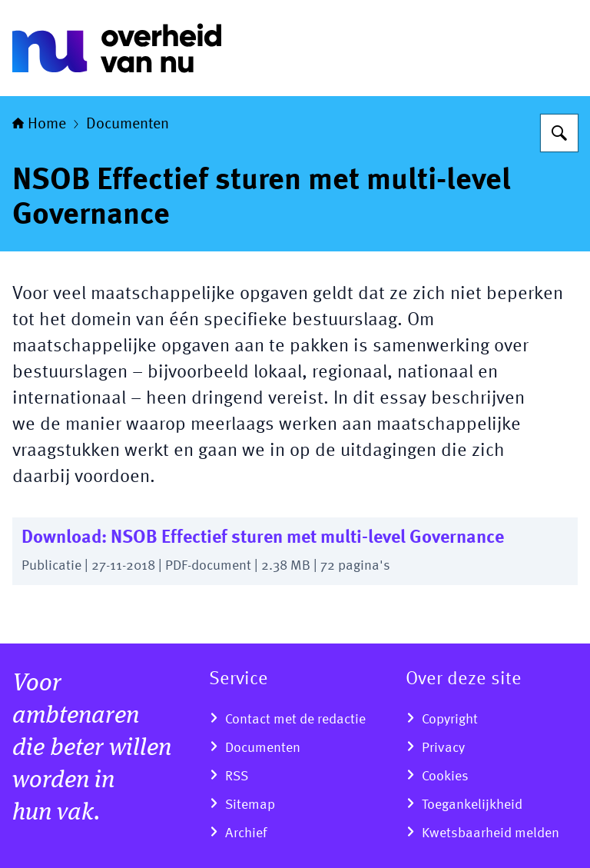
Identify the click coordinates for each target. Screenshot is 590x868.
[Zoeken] (559, 133)
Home (39, 125)
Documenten (128, 125)
